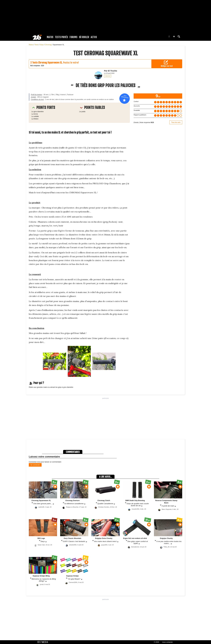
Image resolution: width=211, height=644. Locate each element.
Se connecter (35, 465)
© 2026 (156, 642)
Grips (42, 45)
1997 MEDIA (43, 642)
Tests (37, 45)
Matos (50, 37)
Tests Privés (61, 37)
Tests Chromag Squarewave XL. (47, 63)
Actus (94, 37)
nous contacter (167, 642)
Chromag (48, 45)
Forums (73, 37)
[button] (174, 36)
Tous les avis (176, 122)
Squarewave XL (59, 45)
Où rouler (84, 37)
